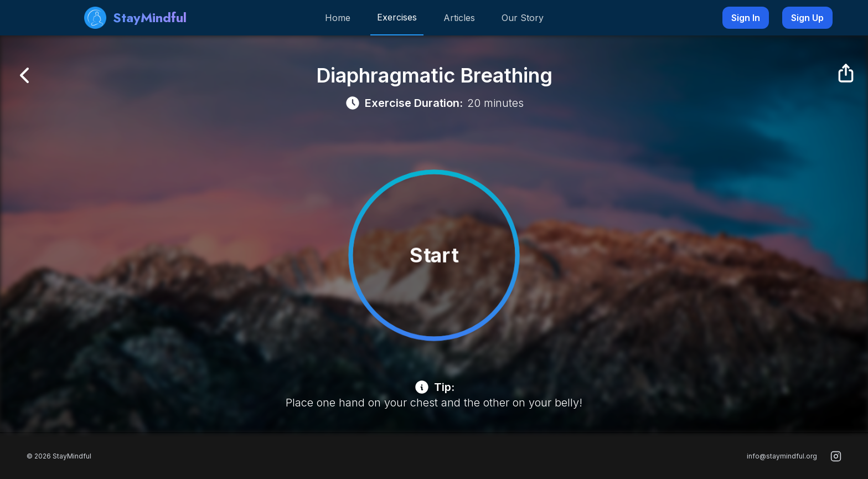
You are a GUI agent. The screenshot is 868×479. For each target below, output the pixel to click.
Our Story (523, 18)
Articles (459, 18)
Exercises (397, 17)
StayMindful (135, 18)
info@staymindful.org (782, 456)
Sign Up (807, 18)
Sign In (746, 18)
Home (338, 18)
